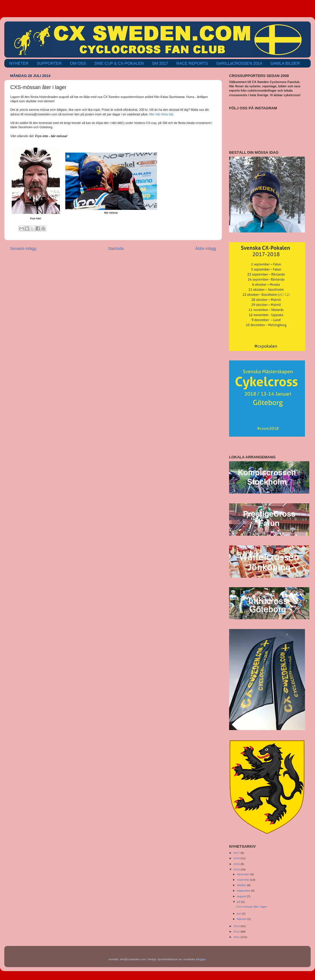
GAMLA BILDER (285, 63)
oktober (242, 885)
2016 (237, 858)
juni (239, 913)
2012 (237, 931)
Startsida (116, 249)
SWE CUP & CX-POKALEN (119, 63)
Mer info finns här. (162, 114)
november (244, 880)
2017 (237, 853)
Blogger (201, 959)
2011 (237, 937)
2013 (237, 926)
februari (242, 919)
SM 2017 (160, 63)
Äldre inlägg (206, 249)
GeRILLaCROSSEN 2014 (239, 63)
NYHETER (19, 63)
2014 (237, 869)
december (244, 874)
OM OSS (78, 63)
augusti (242, 896)
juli (239, 902)
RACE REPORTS (192, 63)
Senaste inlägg (23, 249)
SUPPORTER (49, 63)
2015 (237, 864)
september (244, 891)
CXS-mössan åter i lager (252, 907)
